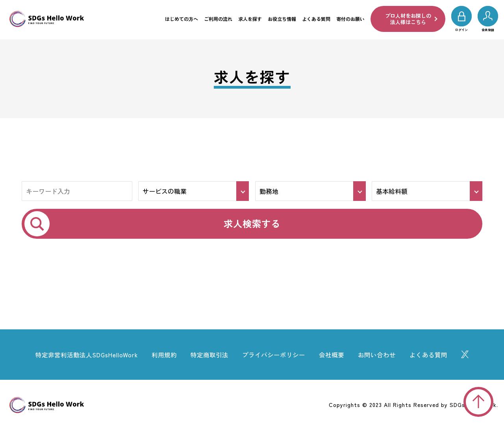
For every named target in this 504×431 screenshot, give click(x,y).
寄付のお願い (350, 19)
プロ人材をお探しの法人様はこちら (408, 19)
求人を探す (250, 19)
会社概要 (336, 355)
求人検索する (252, 224)
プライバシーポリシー (275, 355)
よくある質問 (316, 19)
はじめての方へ (182, 19)
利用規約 (161, 355)
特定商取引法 (208, 355)
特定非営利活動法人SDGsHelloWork (80, 355)
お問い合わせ (383, 355)
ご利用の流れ (218, 19)
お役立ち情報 (282, 19)
